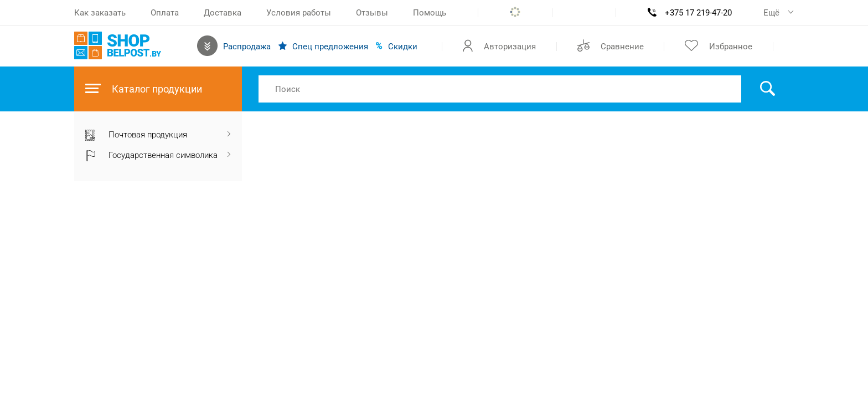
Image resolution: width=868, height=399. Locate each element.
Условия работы (299, 13)
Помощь (430, 13)
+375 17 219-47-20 (698, 13)
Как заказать (100, 13)
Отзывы (372, 13)
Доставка (223, 13)
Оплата (165, 13)
